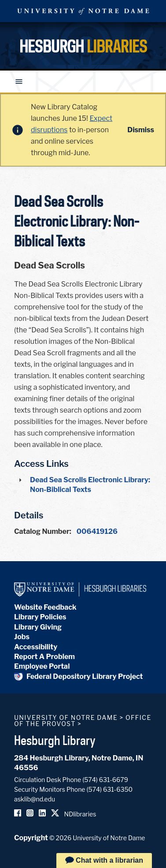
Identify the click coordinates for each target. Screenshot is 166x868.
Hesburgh (83, 46)
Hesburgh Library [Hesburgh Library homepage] (55, 740)
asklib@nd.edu (35, 799)
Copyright (31, 838)
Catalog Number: (43, 531)
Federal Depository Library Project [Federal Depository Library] (79, 676)
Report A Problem (44, 657)
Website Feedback (45, 607)
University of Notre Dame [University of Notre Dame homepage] (66, 717)
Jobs (22, 637)
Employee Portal (42, 666)
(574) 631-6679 (105, 780)
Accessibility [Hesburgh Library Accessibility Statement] (36, 647)
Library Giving (38, 627)
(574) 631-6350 (109, 789)
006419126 (97, 531)
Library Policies (40, 617)
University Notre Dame (83, 11)
